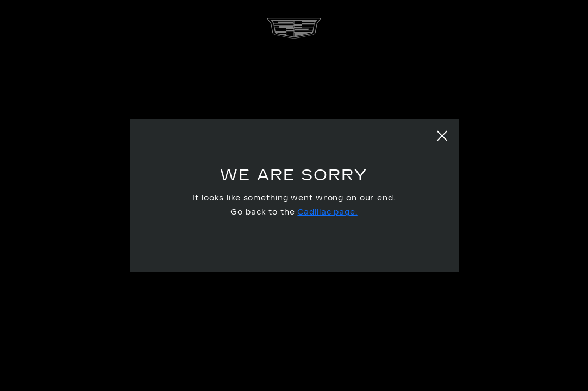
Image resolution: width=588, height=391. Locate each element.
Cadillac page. (327, 212)
